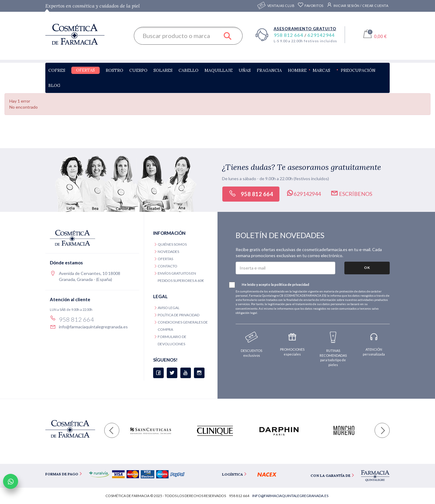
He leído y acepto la (272, 285)
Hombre (297, 70)
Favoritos (311, 6)
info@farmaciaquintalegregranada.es (93, 327)
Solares (163, 70)
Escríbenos (351, 193)
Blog (54, 85)
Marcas (321, 70)
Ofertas (85, 70)
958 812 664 (289, 35)
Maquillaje (219, 70)
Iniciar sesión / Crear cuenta (358, 5)
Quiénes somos (172, 244)
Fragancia (269, 70)
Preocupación (358, 70)
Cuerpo (138, 70)
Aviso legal (169, 308)
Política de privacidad (179, 315)
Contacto (168, 266)
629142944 (321, 35)
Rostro (114, 70)
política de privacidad (292, 284)
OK (367, 268)
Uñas (245, 70)
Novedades (168, 252)
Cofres (57, 70)
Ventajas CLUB (281, 6)
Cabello (188, 70)
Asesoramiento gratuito (305, 29)
